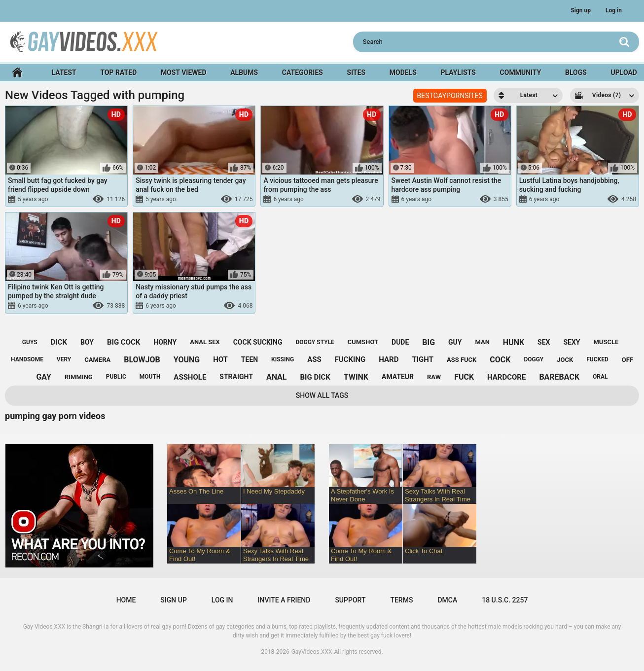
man (482, 342)
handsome (27, 359)
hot (220, 359)
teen (250, 359)
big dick (315, 377)
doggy (534, 359)
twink (356, 377)
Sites (357, 72)
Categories (303, 72)
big (429, 342)
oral (600, 377)
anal (277, 377)
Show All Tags (322, 395)
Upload (624, 72)
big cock (124, 342)
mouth (150, 377)
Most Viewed (184, 72)
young (187, 360)
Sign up (581, 10)
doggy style (315, 342)
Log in (614, 10)
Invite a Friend (284, 600)
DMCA (447, 600)
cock (500, 360)
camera (97, 360)
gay (44, 377)
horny (165, 342)
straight (236, 377)
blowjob (142, 360)
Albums (244, 72)
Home (17, 73)
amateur (398, 377)
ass (314, 359)
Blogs (576, 72)
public (116, 377)
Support (350, 600)
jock (565, 360)
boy (87, 342)
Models (403, 72)
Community (521, 72)
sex (544, 342)
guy (455, 342)
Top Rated (118, 72)
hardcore (506, 377)
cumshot (363, 342)
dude (400, 342)
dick (59, 342)
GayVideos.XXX (312, 652)
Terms (401, 600)
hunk (514, 342)
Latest (64, 72)
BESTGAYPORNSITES (450, 96)
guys (30, 342)
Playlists (458, 72)
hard (389, 359)
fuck (464, 377)
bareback (559, 377)
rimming (79, 377)
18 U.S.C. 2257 (505, 600)
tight (423, 359)
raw (434, 377)
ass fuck (462, 360)
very (64, 359)
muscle (606, 342)
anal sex (205, 342)
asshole (190, 377)
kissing (283, 359)
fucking (350, 359)
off (627, 360)
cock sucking (258, 342)
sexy (572, 342)
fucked (597, 359)
